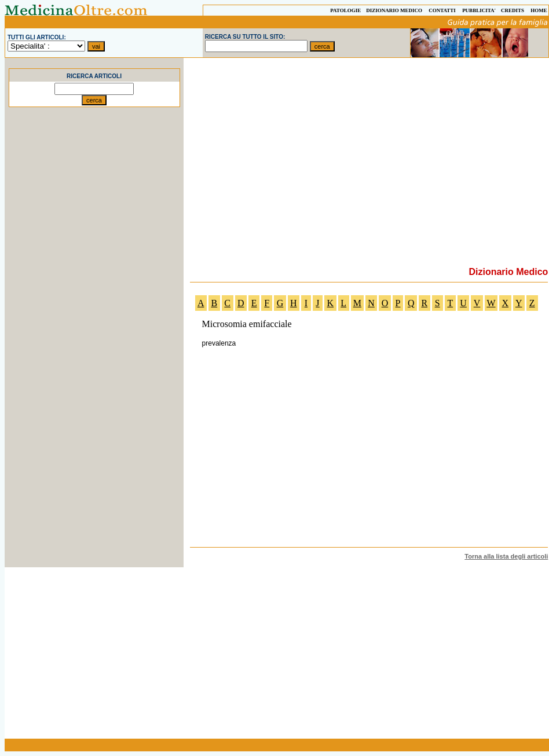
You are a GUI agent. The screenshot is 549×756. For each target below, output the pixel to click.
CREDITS (513, 10)
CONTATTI (442, 10)
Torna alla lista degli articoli (506, 556)
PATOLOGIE (345, 10)
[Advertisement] (94, 321)
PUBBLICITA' (479, 10)
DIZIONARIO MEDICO (394, 10)
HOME (539, 10)
